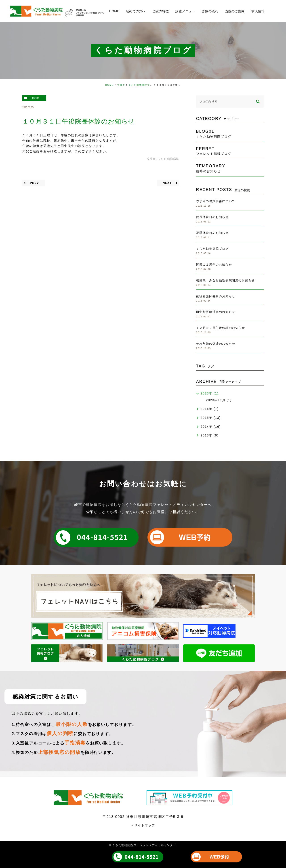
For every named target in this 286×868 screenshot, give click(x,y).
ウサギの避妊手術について (216, 201)
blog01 (34, 98)
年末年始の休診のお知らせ (216, 344)
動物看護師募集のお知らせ (216, 296)
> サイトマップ (143, 825)
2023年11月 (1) (219, 400)
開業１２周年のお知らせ (214, 265)
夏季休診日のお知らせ (212, 233)
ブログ (121, 85)
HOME (109, 85)
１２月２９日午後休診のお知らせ (221, 328)
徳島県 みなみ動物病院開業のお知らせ (226, 280)
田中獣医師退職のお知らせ (216, 312)
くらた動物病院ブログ (142, 85)
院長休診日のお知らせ (212, 217)
